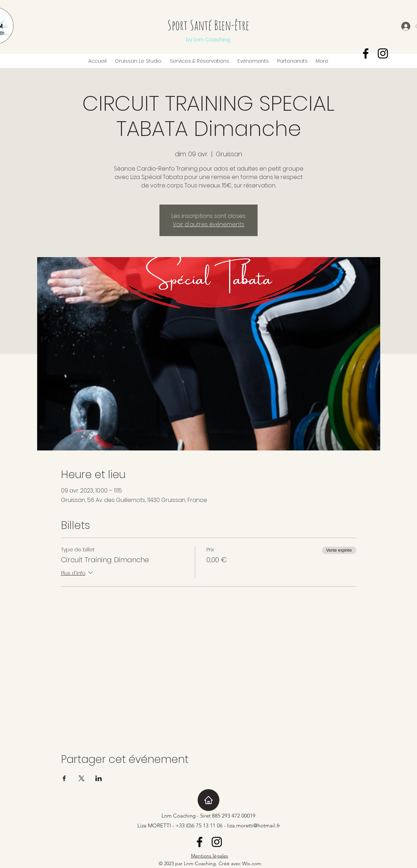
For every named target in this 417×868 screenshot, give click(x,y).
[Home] (208, 800)
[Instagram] (383, 53)
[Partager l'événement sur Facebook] (64, 778)
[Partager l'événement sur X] (81, 778)
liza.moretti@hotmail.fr (254, 825)
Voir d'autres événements (208, 224)
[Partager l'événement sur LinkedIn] (99, 778)
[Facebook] (366, 53)
